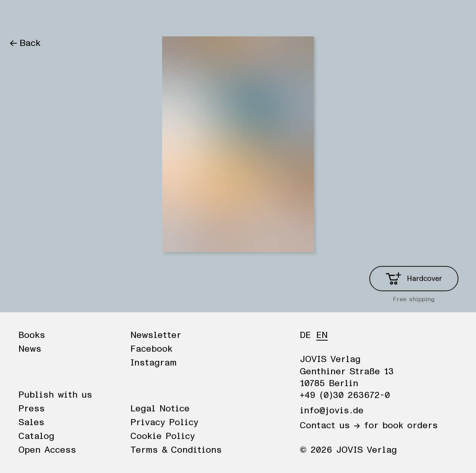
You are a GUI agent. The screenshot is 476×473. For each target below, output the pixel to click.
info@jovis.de (332, 411)
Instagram (154, 363)
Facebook (151, 349)
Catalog (36, 436)
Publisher (96, 16)
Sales (31, 422)
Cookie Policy (163, 436)
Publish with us (55, 395)
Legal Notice (160, 409)
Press (32, 409)
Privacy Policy (164, 422)
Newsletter (156, 335)
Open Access (47, 450)
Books (22, 16)
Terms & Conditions (176, 450)
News (56, 16)
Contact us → (330, 426)
